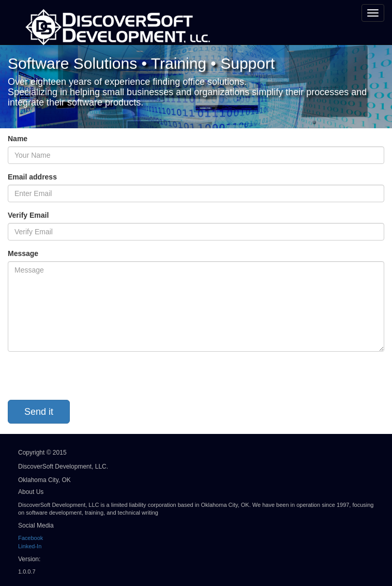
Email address (32, 177)
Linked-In (30, 546)
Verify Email (28, 215)
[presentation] (86, 380)
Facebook (31, 538)
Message (23, 253)
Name (18, 139)
